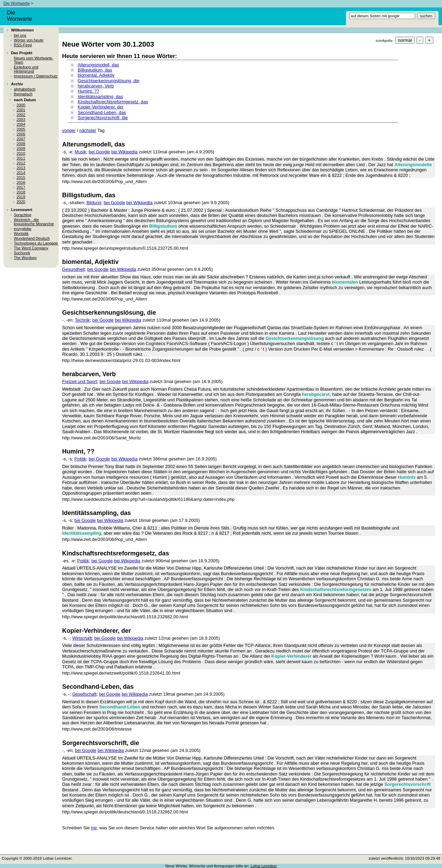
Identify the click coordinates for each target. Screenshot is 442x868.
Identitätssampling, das (100, 97)
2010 (21, 153)
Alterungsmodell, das (98, 65)
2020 (21, 202)
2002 (21, 115)
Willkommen (22, 30)
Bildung (94, 203)
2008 (21, 144)
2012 (21, 163)
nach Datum (25, 100)
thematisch (23, 94)
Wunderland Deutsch (32, 238)
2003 (21, 120)
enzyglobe (23, 229)
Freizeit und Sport (80, 381)
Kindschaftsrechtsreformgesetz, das (113, 102)
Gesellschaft (84, 694)
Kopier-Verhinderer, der (100, 107)
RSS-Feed (23, 45)
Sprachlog (22, 215)
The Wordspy (25, 258)
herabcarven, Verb (96, 86)
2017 (21, 187)
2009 (21, 149)
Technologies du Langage (36, 243)
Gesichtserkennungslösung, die (109, 81)
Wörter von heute (29, 40)
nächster (88, 130)
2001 (21, 110)
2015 (21, 178)
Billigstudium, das (95, 70)
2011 (21, 158)
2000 (21, 105)
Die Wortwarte (17, 3)
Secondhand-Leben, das (102, 112)
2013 (21, 168)
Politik (80, 459)
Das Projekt (22, 53)
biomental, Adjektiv (96, 75)
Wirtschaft (82, 638)
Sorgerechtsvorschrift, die (103, 118)
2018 (21, 192)
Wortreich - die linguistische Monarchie (34, 222)
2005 (21, 129)
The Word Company (31, 248)
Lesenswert (22, 210)
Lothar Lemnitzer (264, 866)
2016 (21, 182)
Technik (82, 320)
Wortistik (21, 233)
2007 (21, 139)
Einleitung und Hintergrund (26, 69)
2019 (21, 197)
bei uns (20, 35)
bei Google (99, 152)
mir (94, 828)
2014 (21, 173)
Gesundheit (73, 269)
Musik (80, 152)
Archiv (17, 84)
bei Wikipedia (124, 152)
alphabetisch (25, 89)
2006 (21, 134)
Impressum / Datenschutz (36, 76)
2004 (21, 124)
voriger (69, 130)
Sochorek (22, 253)
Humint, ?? (88, 91)
